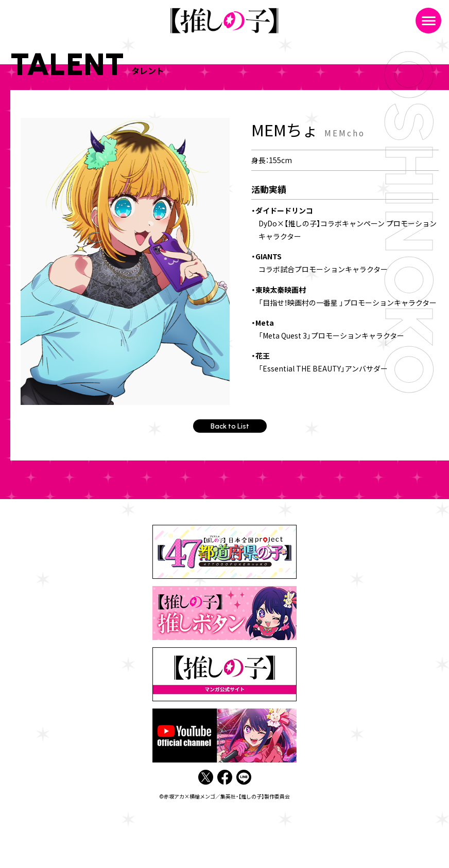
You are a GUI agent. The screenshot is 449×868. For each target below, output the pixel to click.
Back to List (230, 426)
